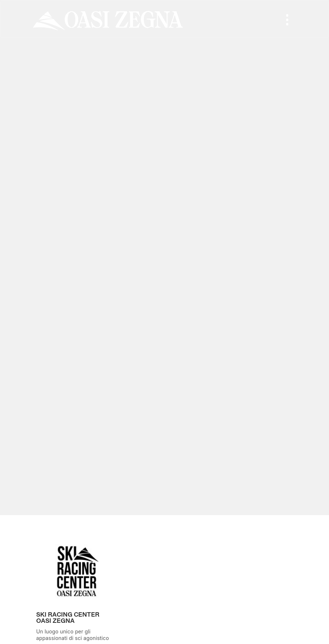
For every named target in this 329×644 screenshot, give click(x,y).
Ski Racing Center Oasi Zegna (68, 618)
